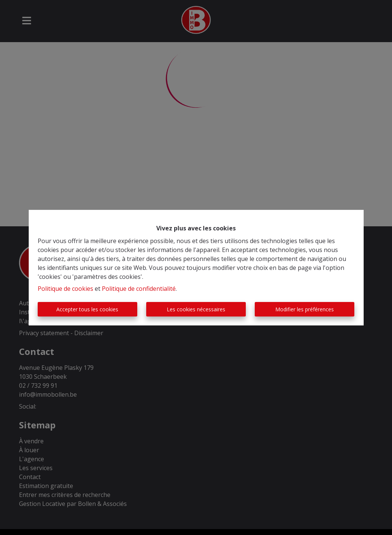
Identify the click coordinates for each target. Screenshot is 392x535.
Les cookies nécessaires (196, 309)
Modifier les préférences (305, 309)
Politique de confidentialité (139, 289)
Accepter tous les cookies (87, 309)
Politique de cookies (65, 289)
